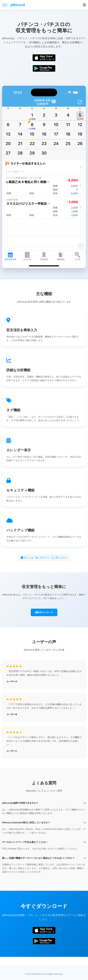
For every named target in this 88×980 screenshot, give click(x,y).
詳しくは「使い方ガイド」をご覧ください (44, 558)
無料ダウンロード (44, 612)
